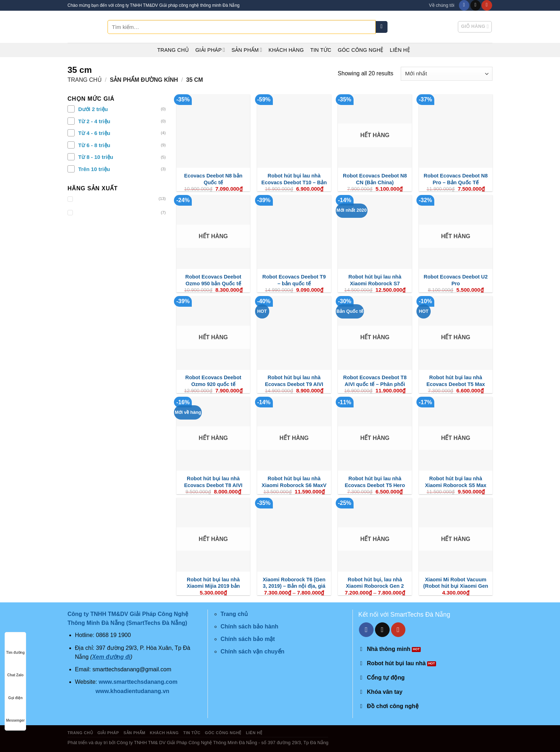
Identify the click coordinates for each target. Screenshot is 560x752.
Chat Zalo (15, 668)
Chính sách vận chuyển (252, 651)
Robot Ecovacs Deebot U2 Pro (456, 280)
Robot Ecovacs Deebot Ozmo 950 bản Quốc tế (213, 280)
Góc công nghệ (361, 50)
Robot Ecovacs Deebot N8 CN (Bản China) (375, 179)
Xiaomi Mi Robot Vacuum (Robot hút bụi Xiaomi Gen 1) (456, 586)
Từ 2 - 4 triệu (94, 121)
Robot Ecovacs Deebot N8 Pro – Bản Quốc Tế (456, 179)
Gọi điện (15, 691)
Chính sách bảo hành (249, 626)
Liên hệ (400, 50)
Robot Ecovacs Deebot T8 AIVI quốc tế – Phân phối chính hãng (375, 384)
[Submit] (382, 27)
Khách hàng (286, 50)
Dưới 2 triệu (93, 109)
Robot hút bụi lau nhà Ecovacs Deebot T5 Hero (375, 482)
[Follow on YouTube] (487, 5)
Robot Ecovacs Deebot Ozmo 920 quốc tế (213, 381)
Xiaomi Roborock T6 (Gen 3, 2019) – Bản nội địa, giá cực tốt (294, 586)
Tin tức (321, 50)
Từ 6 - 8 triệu (94, 145)
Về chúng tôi (442, 5)
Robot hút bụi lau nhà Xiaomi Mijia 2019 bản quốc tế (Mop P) (213, 586)
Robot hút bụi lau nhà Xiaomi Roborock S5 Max (456, 482)
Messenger (15, 714)
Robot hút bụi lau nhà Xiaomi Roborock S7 (375, 280)
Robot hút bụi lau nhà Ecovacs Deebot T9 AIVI (294, 381)
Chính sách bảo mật (247, 639)
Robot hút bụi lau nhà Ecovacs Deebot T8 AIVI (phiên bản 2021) (213, 485)
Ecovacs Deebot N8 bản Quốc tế (213, 179)
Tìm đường (15, 646)
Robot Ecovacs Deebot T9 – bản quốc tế (294, 280)
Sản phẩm (247, 50)
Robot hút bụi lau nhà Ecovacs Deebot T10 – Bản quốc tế (294, 182)
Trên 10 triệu (94, 169)
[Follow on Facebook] (464, 5)
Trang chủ (173, 50)
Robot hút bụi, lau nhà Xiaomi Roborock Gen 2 (375, 583)
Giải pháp (210, 50)
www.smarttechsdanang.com (138, 682)
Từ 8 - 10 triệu (96, 157)
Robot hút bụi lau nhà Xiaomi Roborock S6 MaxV (294, 482)
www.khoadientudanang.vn (133, 691)
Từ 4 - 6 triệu (94, 133)
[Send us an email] (476, 5)
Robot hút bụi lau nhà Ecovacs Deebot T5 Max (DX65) (456, 384)
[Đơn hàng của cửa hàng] (447, 74)
